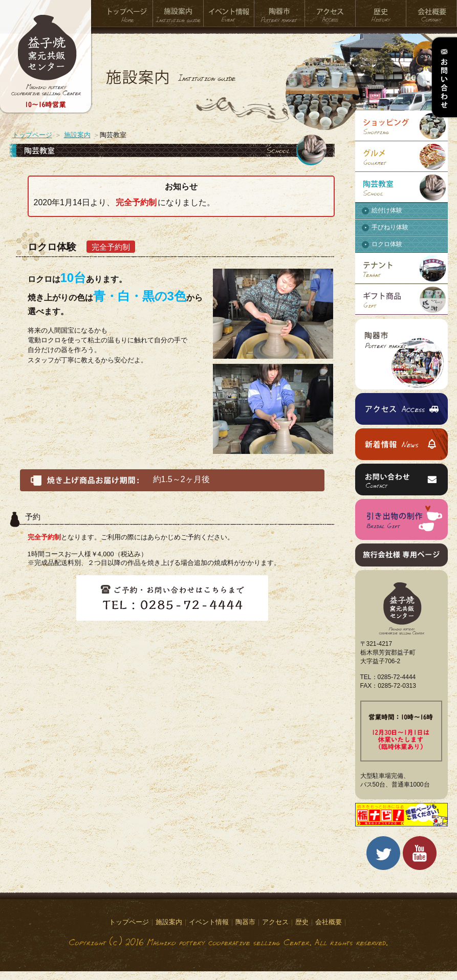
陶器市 (280, 14)
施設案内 (178, 14)
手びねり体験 (390, 227)
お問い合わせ (444, 77)
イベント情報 (229, 14)
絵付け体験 (387, 210)
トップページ (128, 14)
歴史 (381, 14)
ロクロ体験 (387, 244)
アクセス (330, 14)
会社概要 (432, 14)
